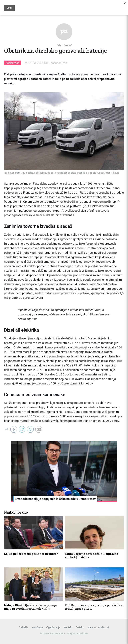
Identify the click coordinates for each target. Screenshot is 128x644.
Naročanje (37, 627)
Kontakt (68, 627)
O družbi (23, 627)
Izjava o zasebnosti (98, 627)
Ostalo (80, 627)
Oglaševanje (53, 627)
